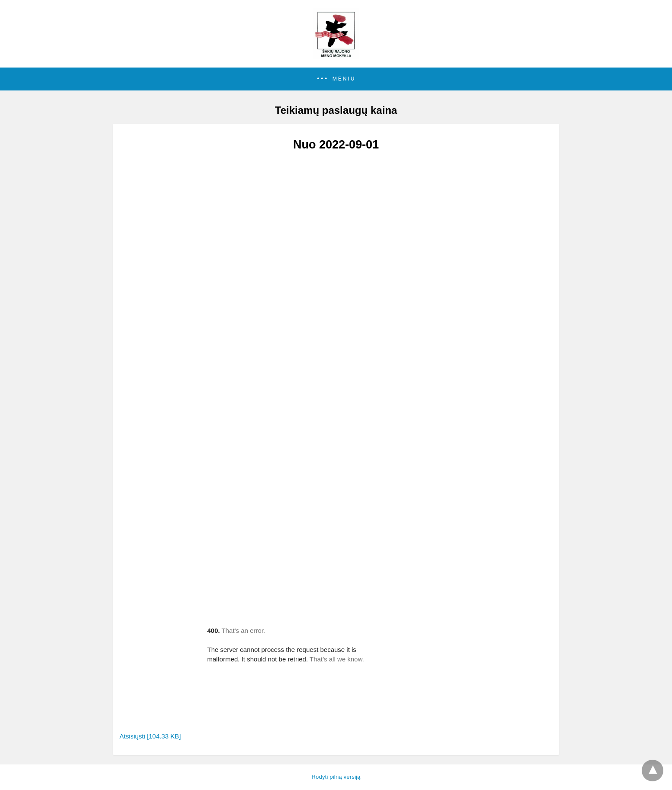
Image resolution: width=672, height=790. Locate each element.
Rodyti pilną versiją (336, 777)
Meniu (344, 79)
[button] (336, 79)
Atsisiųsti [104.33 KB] (150, 736)
